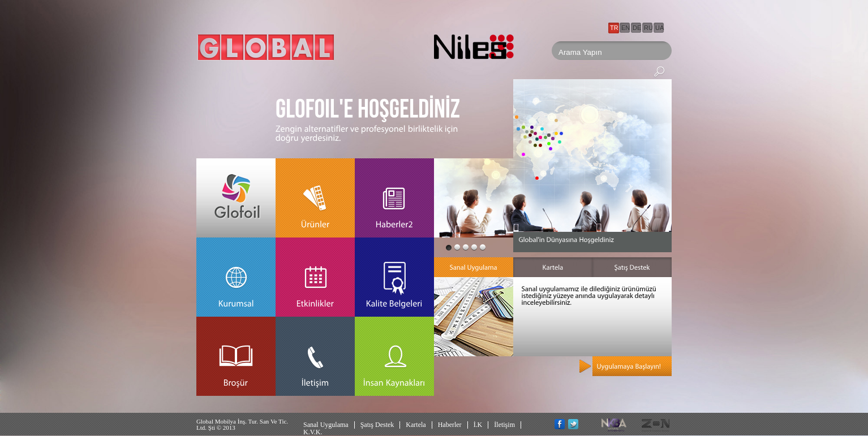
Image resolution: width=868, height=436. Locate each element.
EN (626, 28)
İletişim (504, 425)
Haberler (450, 425)
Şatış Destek (377, 425)
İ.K (478, 425)
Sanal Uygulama (326, 425)
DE (637, 28)
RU (648, 28)
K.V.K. (313, 432)
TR (614, 28)
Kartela (416, 425)
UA (659, 28)
